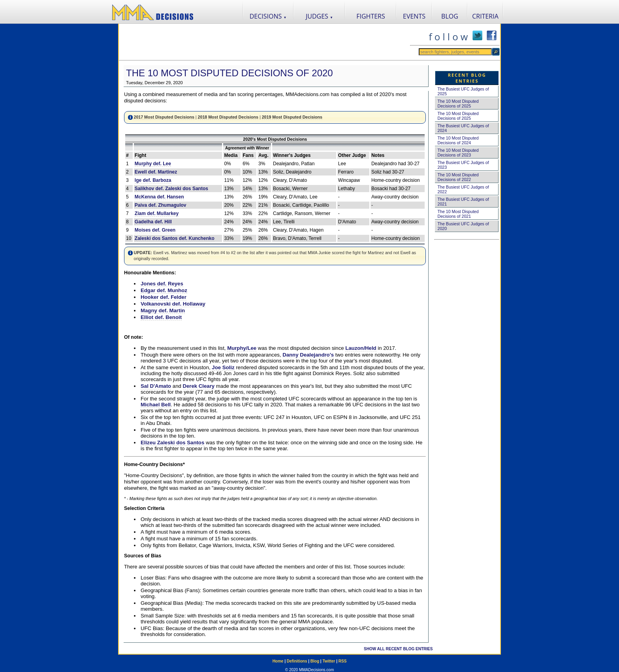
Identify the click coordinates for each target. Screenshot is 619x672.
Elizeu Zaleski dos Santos (172, 443)
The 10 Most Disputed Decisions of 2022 (458, 177)
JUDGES (319, 16)
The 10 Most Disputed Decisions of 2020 (230, 73)
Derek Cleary (199, 386)
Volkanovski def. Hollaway (173, 304)
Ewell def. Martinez (156, 172)
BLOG (450, 16)
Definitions (297, 661)
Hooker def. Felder (164, 297)
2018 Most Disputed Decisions (228, 117)
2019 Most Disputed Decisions (292, 117)
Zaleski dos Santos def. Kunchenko (175, 238)
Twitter (329, 661)
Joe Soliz (223, 367)
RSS (343, 661)
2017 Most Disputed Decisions (164, 117)
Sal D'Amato (156, 386)
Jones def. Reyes (162, 284)
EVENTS (414, 16)
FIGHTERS (371, 16)
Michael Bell (156, 405)
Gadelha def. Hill (153, 222)
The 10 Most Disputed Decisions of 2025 (458, 104)
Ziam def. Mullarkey (157, 213)
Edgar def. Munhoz (164, 290)
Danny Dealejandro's (308, 355)
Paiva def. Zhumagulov (161, 205)
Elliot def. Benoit (161, 317)
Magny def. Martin (163, 311)
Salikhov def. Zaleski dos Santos (171, 189)
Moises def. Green (155, 230)
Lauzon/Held (361, 348)
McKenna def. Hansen (159, 197)
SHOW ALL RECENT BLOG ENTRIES (398, 649)
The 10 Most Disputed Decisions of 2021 (458, 214)
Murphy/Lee (242, 348)
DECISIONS (268, 16)
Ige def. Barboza (153, 180)
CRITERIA (485, 16)
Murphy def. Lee (153, 164)
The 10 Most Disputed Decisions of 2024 (458, 140)
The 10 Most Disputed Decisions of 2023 (458, 153)
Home (278, 661)
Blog (315, 661)
